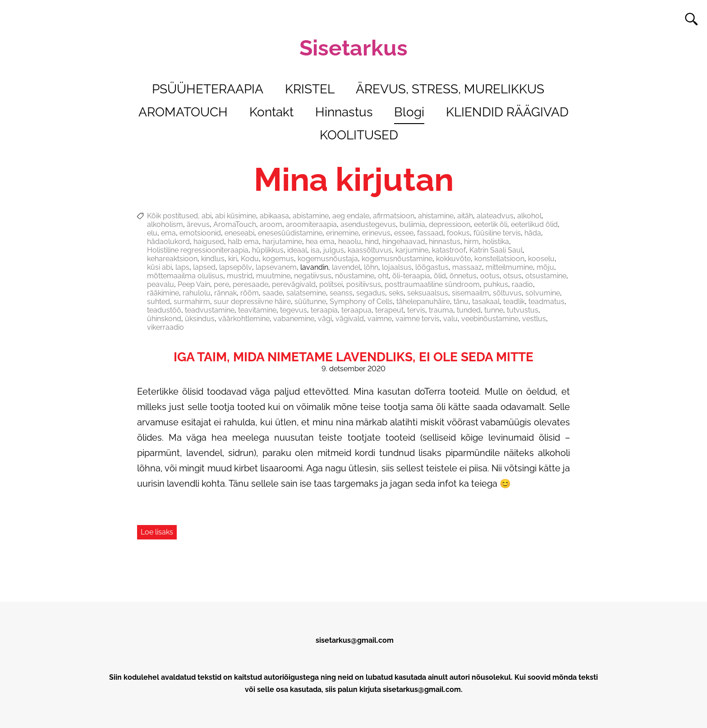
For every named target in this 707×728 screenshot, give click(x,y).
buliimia (412, 224)
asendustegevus (368, 224)
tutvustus (523, 310)
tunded (469, 310)
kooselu (541, 259)
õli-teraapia (411, 276)
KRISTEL (310, 89)
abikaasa (274, 216)
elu (152, 233)
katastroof (449, 250)
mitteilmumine (509, 267)
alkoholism (165, 224)
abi (207, 216)
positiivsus (364, 284)
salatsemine (306, 293)
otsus (512, 276)
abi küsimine (236, 216)
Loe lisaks (157, 532)
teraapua (356, 310)
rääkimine (163, 293)
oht (383, 276)
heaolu (350, 242)
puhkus (496, 284)
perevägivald (294, 284)
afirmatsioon (394, 216)
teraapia (324, 310)
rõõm (250, 293)
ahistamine (436, 216)
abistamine (311, 216)
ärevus (198, 224)
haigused (209, 242)
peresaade (250, 284)
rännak (225, 293)
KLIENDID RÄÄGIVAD (507, 112)
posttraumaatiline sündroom (432, 284)
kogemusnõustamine (397, 259)
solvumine (543, 293)
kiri (233, 259)
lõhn (371, 267)
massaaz (467, 267)
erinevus (376, 233)
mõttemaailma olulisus (185, 276)
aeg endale (351, 216)
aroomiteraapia (311, 224)
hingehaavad (404, 242)
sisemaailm (471, 293)
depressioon (450, 224)
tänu (461, 302)
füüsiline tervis (497, 233)
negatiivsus (313, 276)
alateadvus (495, 216)
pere (221, 284)
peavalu (161, 284)
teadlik (514, 302)
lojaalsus (397, 267)
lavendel (346, 267)
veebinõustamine (490, 319)
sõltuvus (507, 293)
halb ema (243, 242)
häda (533, 233)
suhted (158, 302)
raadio (522, 284)
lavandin (314, 267)
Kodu (250, 259)
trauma (441, 310)
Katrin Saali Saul (496, 250)
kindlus (213, 259)
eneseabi (239, 233)
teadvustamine (210, 310)
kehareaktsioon (172, 259)
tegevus (294, 310)
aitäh (465, 216)
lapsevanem (276, 267)
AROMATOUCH (183, 112)
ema (168, 233)
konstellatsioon (499, 259)
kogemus (278, 259)
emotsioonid (200, 233)
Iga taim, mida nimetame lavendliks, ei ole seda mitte (353, 357)
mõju (545, 267)
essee (404, 233)
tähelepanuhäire (423, 302)
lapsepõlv (236, 267)
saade (273, 293)
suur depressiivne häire (252, 302)
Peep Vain (194, 284)
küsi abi (159, 267)
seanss (341, 293)
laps (182, 267)
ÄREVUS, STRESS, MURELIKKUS (450, 89)
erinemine (342, 233)
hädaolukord (168, 242)
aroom (271, 224)
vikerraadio (165, 327)
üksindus (200, 319)
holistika (496, 242)
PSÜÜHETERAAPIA (208, 89)
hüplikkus (268, 250)
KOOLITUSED (359, 135)
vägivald (350, 319)
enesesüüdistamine (290, 233)
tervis (416, 310)
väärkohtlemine (244, 319)
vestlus (534, 319)
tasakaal (486, 302)
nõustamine (355, 276)
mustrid (240, 276)
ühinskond (164, 319)
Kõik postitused (172, 216)
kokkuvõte (453, 259)
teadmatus (546, 302)
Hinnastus (344, 112)
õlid (440, 276)
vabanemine (294, 319)
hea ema (320, 242)
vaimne (380, 319)
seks (396, 293)
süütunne (310, 302)
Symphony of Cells (361, 302)
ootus (490, 276)
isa (315, 250)
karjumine (412, 250)
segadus (371, 293)
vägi (325, 319)
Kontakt (271, 112)
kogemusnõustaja (328, 259)
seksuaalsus (428, 293)
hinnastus (445, 242)
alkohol (529, 216)
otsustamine (546, 276)
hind (372, 242)
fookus (458, 233)
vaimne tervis (418, 319)
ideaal (297, 250)
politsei (331, 284)
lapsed (204, 267)
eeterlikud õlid (534, 224)
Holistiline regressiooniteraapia (198, 250)
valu (450, 319)
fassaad (430, 233)
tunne (494, 310)
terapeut (389, 310)
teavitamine (257, 310)
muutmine (273, 276)
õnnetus (463, 276)
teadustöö (164, 310)
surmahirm (192, 302)
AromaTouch (235, 224)
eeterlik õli (491, 224)
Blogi (409, 112)
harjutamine (282, 242)
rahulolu (197, 293)
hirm (471, 242)
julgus (334, 250)
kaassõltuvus (370, 250)
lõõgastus (432, 267)
